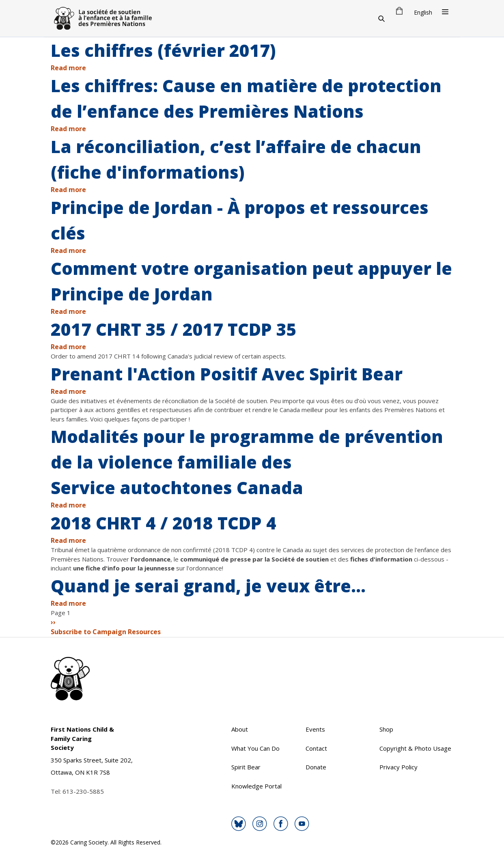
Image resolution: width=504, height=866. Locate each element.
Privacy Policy (398, 767)
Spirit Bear (246, 767)
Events (315, 729)
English (423, 12)
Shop (386, 729)
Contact (316, 748)
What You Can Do (255, 748)
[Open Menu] (445, 12)
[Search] (381, 18)
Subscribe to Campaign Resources (106, 632)
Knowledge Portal (256, 786)
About (240, 729)
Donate (316, 767)
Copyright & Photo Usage (415, 748)
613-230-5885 (83, 791)
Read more (68, 68)
